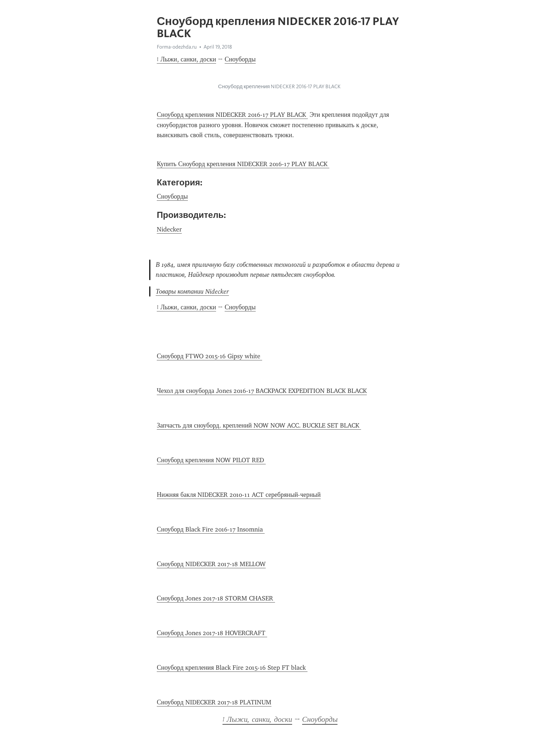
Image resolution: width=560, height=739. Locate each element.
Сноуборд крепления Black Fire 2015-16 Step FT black (232, 668)
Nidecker (169, 229)
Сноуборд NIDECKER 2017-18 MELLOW (211, 564)
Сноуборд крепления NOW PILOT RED (211, 460)
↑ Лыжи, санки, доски (186, 59)
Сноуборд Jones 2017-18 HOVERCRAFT (212, 633)
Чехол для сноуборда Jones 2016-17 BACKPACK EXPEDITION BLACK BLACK (262, 391)
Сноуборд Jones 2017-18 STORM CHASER (216, 598)
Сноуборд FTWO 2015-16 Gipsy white (209, 356)
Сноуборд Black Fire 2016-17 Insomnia (211, 529)
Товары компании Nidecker (192, 291)
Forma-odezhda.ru (177, 47)
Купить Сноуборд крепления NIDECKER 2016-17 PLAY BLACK (243, 164)
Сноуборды (240, 59)
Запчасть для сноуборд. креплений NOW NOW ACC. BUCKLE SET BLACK (259, 425)
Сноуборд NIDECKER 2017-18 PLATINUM (214, 702)
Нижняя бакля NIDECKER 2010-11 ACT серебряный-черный (239, 495)
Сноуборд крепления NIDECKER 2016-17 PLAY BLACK (232, 115)
